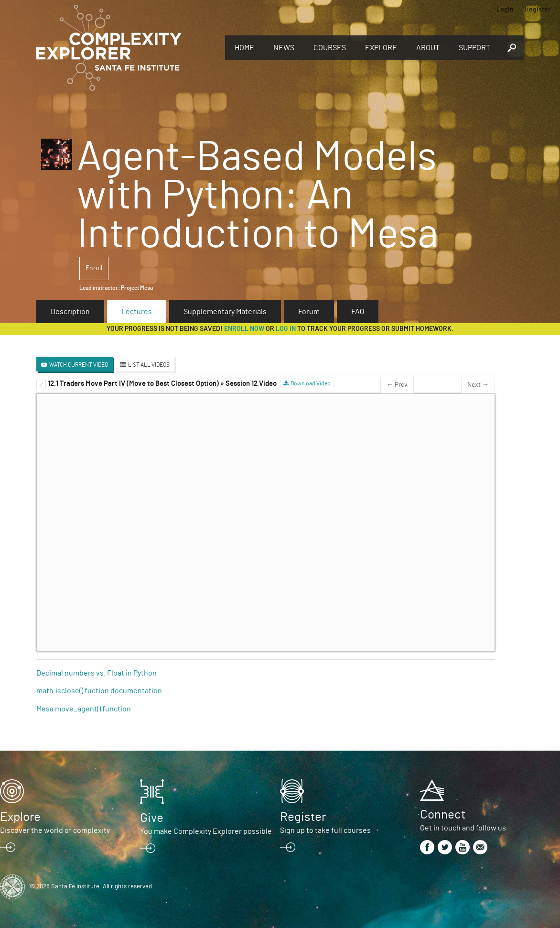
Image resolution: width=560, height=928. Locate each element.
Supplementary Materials (225, 312)
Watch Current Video (79, 365)
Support (474, 48)
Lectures (137, 312)
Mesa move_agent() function (84, 709)
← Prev (397, 385)
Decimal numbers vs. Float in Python (97, 673)
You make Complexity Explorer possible (206, 831)
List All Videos (149, 365)
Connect (443, 815)
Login (505, 10)
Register (538, 10)
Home (244, 48)
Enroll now (244, 329)
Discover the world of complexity (55, 830)
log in (286, 329)
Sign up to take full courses (325, 830)
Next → (478, 385)
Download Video (311, 383)
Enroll (94, 268)
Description (70, 312)
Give (152, 818)
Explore (381, 48)
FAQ (358, 312)
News (284, 48)
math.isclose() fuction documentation (99, 691)
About (428, 48)
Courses (330, 48)
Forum (309, 312)
